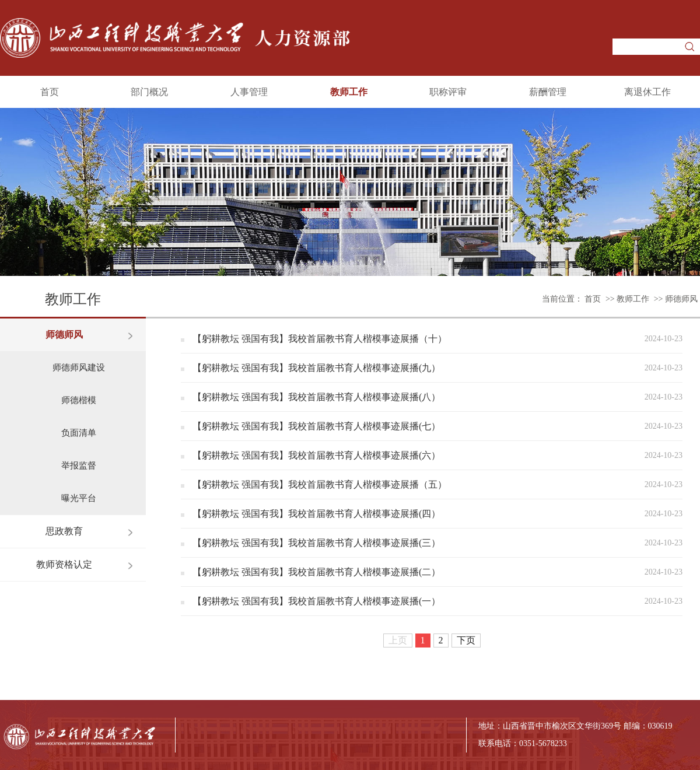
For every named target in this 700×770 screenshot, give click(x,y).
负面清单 (79, 433)
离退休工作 (647, 92)
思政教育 (64, 531)
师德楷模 (79, 400)
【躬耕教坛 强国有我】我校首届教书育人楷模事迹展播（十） (320, 339)
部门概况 (149, 92)
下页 (466, 640)
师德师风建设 (79, 367)
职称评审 (448, 92)
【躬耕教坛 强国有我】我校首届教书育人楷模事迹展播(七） (316, 426)
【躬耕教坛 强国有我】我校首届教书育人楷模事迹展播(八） (316, 397)
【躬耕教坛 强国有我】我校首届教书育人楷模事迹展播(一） (316, 601)
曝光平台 (79, 498)
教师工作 (349, 92)
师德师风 (681, 299)
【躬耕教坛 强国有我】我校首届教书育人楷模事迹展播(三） (316, 543)
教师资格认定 (64, 564)
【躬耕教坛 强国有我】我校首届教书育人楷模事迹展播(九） (316, 368)
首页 (50, 92)
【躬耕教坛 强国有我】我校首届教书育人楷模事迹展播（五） (320, 484)
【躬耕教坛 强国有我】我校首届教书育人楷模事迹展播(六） (316, 455)
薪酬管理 (548, 92)
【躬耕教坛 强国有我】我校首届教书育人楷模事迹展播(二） (316, 572)
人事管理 (249, 92)
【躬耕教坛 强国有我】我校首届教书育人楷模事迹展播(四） (316, 514)
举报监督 (79, 466)
